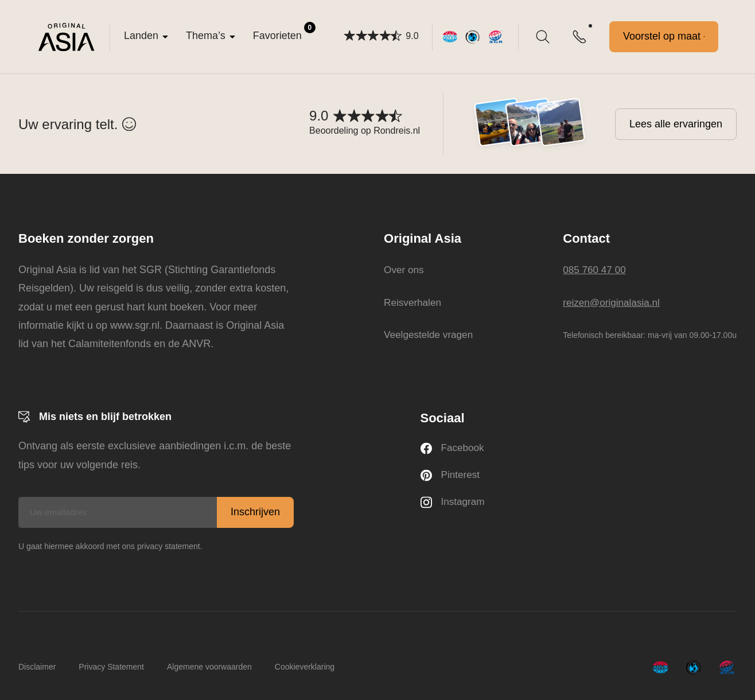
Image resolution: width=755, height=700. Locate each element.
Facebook (454, 449)
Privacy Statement (111, 667)
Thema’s (206, 36)
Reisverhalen (412, 302)
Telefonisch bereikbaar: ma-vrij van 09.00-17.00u (650, 335)
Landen (141, 36)
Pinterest (451, 477)
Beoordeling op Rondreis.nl (365, 131)
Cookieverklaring (305, 667)
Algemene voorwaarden (209, 667)
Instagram (454, 505)
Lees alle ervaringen (676, 124)
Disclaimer (37, 667)
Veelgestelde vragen (428, 335)
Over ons (402, 270)
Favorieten (284, 32)
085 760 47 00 (596, 270)
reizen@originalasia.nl (614, 302)
